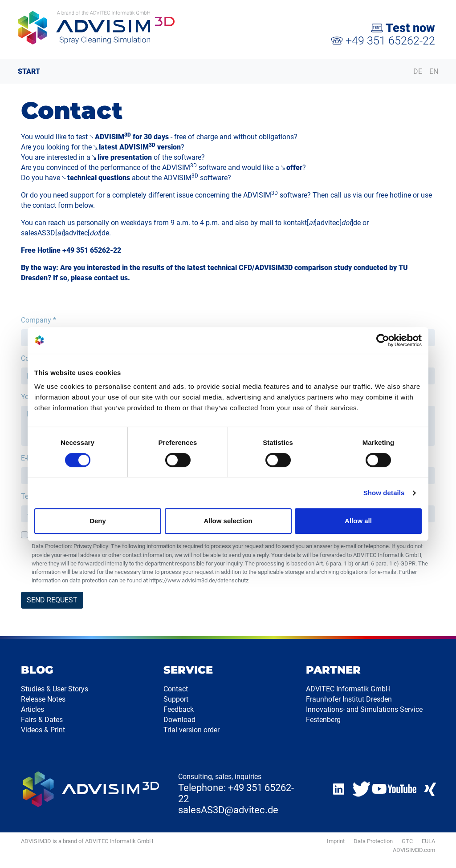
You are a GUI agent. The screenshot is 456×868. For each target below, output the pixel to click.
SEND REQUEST (52, 600)
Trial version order (191, 730)
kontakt (295, 223)
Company (39, 320)
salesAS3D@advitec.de (228, 810)
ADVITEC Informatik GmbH (348, 689)
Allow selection (228, 521)
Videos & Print (43, 730)
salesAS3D (38, 233)
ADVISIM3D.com (414, 850)
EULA (428, 841)
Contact (176, 689)
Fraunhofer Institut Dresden (349, 699)
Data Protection (373, 841)
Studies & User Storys (55, 689)
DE (418, 71)
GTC (407, 841)
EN (434, 71)
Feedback (179, 709)
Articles (33, 709)
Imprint (336, 841)
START (29, 71)
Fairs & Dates (42, 720)
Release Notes (43, 699)
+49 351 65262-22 (383, 41)
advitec (328, 223)
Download (179, 720)
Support (176, 699)
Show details (384, 493)
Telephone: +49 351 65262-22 (236, 793)
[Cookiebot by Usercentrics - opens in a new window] (383, 340)
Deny (98, 521)
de (357, 223)
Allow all (358, 521)
